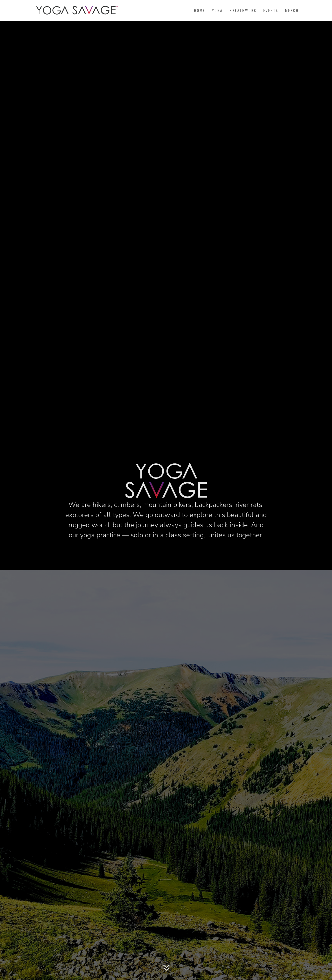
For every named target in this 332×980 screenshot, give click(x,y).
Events (271, 11)
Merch (292, 11)
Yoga (217, 11)
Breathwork (243, 11)
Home (200, 11)
